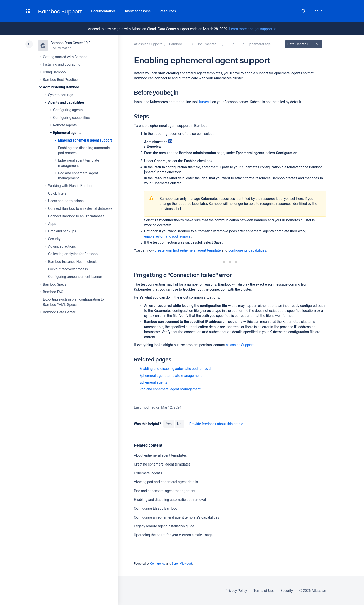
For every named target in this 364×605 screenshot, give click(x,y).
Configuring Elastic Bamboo (156, 508)
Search (304, 11)
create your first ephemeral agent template (188, 250)
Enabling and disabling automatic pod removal (175, 369)
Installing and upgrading (62, 64)
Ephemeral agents (67, 133)
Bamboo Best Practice (60, 80)
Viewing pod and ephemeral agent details (166, 482)
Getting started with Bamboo (65, 57)
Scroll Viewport (182, 564)
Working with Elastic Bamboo (71, 186)
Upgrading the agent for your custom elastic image (173, 535)
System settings (61, 95)
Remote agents (65, 125)
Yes (169, 424)
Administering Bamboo (61, 87)
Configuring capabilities (71, 118)
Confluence (158, 564)
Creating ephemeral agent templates (162, 464)
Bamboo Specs (55, 284)
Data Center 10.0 (304, 44)
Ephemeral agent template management (170, 376)
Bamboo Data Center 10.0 (71, 43)
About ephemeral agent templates (160, 455)
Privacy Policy (236, 591)
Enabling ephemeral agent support (85, 140)
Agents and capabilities (66, 102)
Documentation (103, 11)
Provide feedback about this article (216, 424)
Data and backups (62, 231)
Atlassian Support (240, 345)
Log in (317, 11)
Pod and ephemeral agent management (170, 389)
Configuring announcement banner (75, 277)
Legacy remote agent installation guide (164, 526)
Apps (52, 224)
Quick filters (57, 193)
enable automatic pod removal (168, 236)
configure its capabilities (247, 250)
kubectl (205, 102)
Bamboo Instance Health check (72, 262)
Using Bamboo (54, 72)
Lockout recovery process (68, 269)
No (179, 424)
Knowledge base (138, 11)
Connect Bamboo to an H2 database (76, 216)
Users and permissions (66, 201)
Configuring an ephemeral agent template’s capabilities (177, 517)
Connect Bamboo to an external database (80, 208)
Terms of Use (264, 591)
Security (54, 239)
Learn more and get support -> (252, 29)
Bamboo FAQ (53, 292)
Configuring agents (68, 110)
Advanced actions (62, 246)
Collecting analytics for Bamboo (73, 254)
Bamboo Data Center (59, 312)
